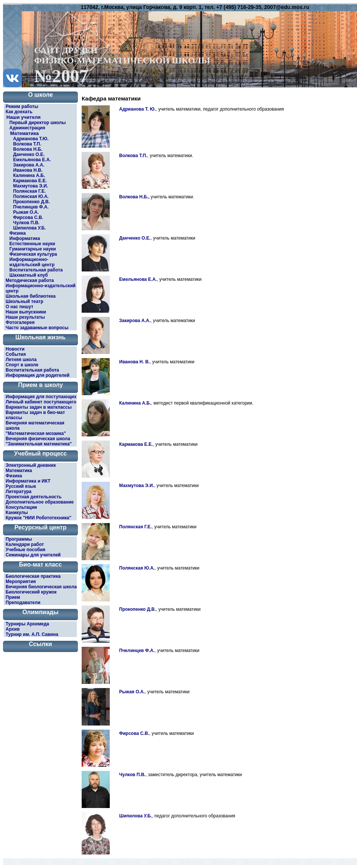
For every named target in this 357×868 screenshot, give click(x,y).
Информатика (25, 238)
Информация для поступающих (41, 397)
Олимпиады (40, 612)
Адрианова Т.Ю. (31, 139)
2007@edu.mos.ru (287, 7)
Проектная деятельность (34, 497)
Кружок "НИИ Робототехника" (38, 518)
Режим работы (22, 106)
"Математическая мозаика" (36, 433)
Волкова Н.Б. (28, 149)
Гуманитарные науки (33, 249)
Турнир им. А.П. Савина (32, 634)
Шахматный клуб (29, 275)
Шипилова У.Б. (29, 228)
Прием (13, 597)
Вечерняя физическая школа (38, 439)
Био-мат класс (40, 564)
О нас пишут (19, 307)
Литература (19, 492)
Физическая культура (33, 254)
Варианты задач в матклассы (39, 407)
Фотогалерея (20, 322)
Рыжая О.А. (26, 212)
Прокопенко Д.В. (31, 202)
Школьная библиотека (31, 296)
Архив (13, 629)
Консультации (21, 507)
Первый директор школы (37, 123)
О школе (40, 95)
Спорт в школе (22, 365)
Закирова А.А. (29, 165)
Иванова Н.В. (28, 170)
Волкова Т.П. (27, 144)
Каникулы (17, 513)
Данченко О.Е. (29, 154)
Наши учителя (23, 117)
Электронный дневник (31, 465)
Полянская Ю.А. (31, 196)
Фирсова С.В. (28, 217)
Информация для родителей (37, 375)
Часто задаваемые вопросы (37, 328)
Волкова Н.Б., (134, 197)
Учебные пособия (25, 550)
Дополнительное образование (40, 502)
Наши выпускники (26, 312)
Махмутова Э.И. (31, 186)
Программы (19, 539)
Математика (24, 133)
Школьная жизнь (40, 337)
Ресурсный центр (41, 527)
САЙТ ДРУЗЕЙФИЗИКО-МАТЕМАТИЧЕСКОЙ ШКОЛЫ (122, 65)
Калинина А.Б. (29, 175)
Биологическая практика (33, 576)
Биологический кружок (31, 592)
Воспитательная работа (36, 270)
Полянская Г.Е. (29, 191)
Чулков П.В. (26, 223)
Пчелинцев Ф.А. (31, 207)
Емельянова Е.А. (32, 160)
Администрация (27, 128)
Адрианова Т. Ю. (137, 109)
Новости (15, 349)
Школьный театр (25, 301)
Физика (18, 233)
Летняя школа (21, 360)
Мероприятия (21, 582)
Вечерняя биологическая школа (41, 587)
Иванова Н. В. (134, 362)
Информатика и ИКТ (28, 481)
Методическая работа (30, 280)
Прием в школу (40, 385)
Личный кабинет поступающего (41, 402)
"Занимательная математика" (39, 444)
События (16, 354)
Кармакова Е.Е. (30, 181)
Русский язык (21, 486)
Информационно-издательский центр (32, 262)
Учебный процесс (41, 453)
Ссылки (40, 644)
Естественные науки (32, 244)
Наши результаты (25, 317)
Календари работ (25, 544)
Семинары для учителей (33, 555)
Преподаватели (23, 603)
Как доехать (19, 112)
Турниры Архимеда (27, 624)
